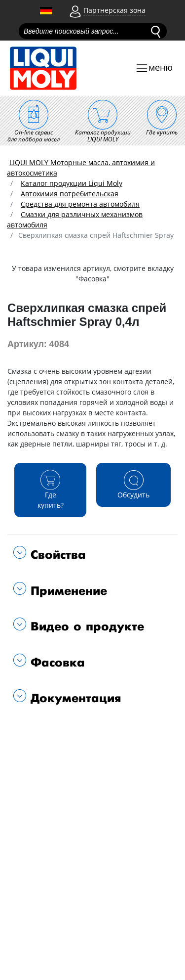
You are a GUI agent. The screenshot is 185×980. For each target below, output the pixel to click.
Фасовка (55, 663)
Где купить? (50, 490)
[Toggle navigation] (154, 68)
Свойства (56, 555)
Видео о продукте (85, 627)
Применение (67, 591)
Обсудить (133, 484)
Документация (74, 698)
